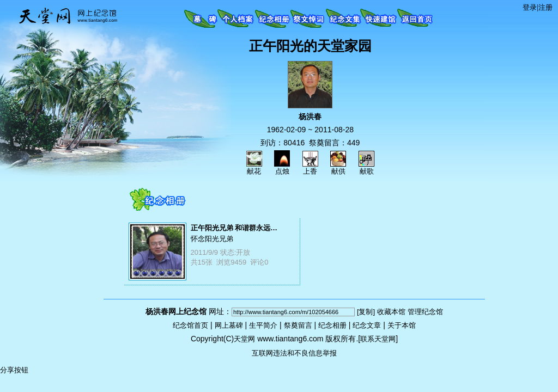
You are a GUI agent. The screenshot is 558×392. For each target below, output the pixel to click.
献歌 (366, 168)
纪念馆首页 (190, 325)
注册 (545, 7)
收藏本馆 (391, 312)
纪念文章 (367, 325)
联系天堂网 (378, 339)
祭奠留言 (298, 325)
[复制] (366, 312)
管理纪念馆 (425, 312)
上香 (310, 168)
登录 (530, 7)
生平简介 (263, 325)
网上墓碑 (229, 325)
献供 (338, 168)
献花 (254, 168)
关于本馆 (402, 325)
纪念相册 (332, 325)
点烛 (282, 168)
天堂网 (244, 339)
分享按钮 (14, 370)
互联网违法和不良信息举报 (294, 353)
